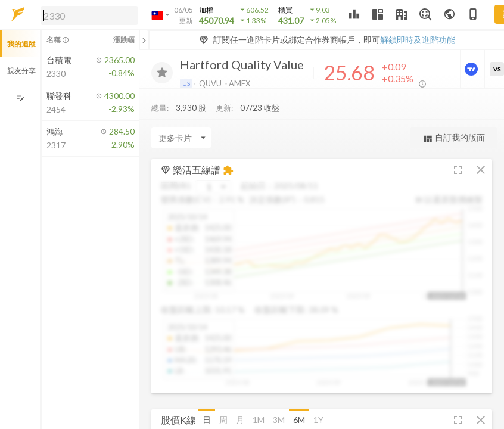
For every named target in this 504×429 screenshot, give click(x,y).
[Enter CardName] (181, 141)
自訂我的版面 (454, 141)
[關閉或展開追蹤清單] (144, 40)
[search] (89, 15)
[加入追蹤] (162, 73)
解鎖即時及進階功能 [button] (418, 40)
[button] (87, 15)
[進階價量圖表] (472, 69)
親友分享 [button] (21, 71)
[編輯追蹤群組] (20, 97)
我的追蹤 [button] (21, 44)
